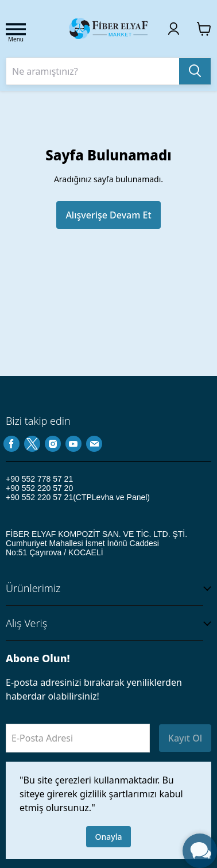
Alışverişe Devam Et (108, 215)
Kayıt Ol (185, 738)
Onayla (109, 837)
